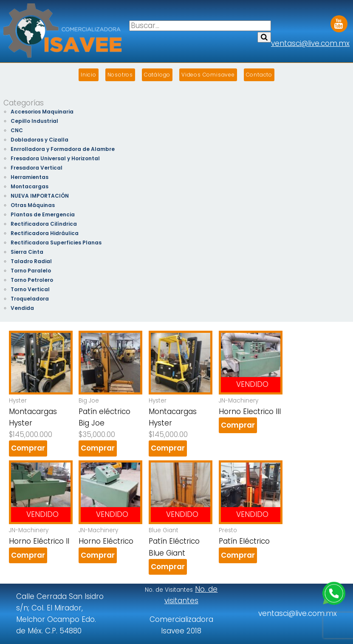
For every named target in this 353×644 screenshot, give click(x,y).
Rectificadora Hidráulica (45, 233)
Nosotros (120, 75)
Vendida (22, 308)
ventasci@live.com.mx (310, 43)
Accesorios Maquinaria (42, 112)
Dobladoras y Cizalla (40, 140)
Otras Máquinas (33, 205)
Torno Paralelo (31, 271)
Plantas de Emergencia (43, 214)
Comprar (28, 448)
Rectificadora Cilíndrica (44, 224)
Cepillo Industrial (34, 121)
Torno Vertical (30, 289)
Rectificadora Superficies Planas (56, 243)
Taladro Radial (31, 261)
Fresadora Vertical (37, 168)
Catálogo (157, 75)
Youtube (339, 21)
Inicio (89, 75)
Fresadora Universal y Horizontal (55, 158)
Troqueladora (30, 299)
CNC (17, 130)
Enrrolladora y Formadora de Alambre (63, 149)
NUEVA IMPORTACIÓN (40, 196)
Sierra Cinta (27, 252)
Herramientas (30, 177)
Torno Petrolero (32, 280)
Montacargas (30, 186)
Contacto (259, 75)
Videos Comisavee (208, 75)
